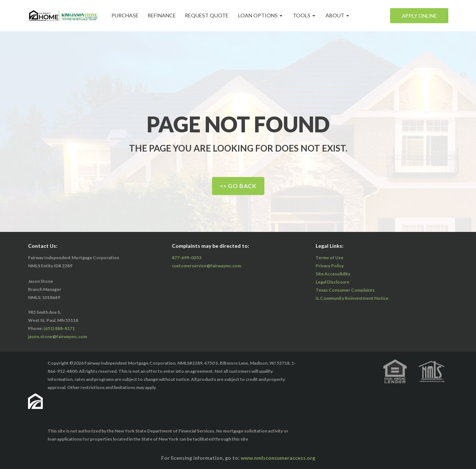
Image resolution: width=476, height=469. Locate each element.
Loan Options (265, 15)
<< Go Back (238, 186)
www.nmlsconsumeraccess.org (278, 458)
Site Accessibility (333, 274)
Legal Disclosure (332, 282)
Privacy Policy (330, 266)
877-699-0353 (187, 258)
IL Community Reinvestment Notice (352, 298)
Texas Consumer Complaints (345, 290)
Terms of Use (329, 258)
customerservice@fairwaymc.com (206, 266)
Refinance (164, 15)
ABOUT (342, 15)
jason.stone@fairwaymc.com (58, 336)
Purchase (126, 15)
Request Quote (211, 15)
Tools (309, 15)
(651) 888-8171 (59, 328)
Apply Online (418, 16)
